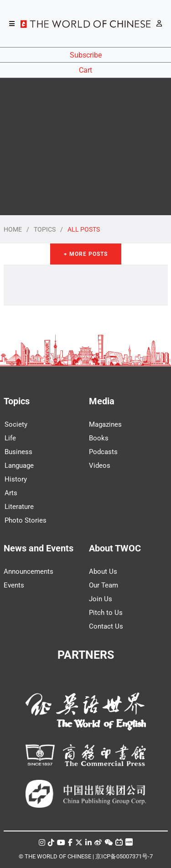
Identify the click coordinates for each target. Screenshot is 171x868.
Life (10, 438)
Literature (19, 507)
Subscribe (86, 55)
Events (14, 585)
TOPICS (45, 229)
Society (16, 424)
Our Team (104, 585)
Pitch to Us (106, 613)
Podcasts (103, 452)
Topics (17, 401)
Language (19, 466)
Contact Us (106, 626)
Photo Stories (26, 520)
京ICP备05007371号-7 (124, 856)
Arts (11, 493)
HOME (13, 229)
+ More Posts (86, 254)
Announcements (28, 572)
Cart (85, 70)
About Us (103, 572)
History (16, 479)
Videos (100, 466)
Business (18, 452)
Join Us (101, 599)
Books (99, 438)
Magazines (105, 424)
